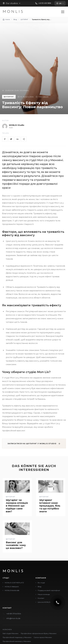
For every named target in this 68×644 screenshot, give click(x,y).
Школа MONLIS (44, 602)
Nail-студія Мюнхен (11, 633)
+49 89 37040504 (14, 614)
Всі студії (41, 583)
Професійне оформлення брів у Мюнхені (39, 633)
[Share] (24, 139)
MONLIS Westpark (12, 587)
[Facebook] (5, 139)
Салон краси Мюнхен (43, 637)
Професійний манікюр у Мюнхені (17, 641)
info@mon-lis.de (13, 618)
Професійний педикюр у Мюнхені (17, 637)
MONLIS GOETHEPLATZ (14, 583)
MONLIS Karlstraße (12, 590)
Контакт (41, 598)
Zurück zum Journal (16, 91)
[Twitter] (11, 139)
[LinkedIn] (17, 139)
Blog (39, 587)
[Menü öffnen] (63, 12)
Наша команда (44, 594)
